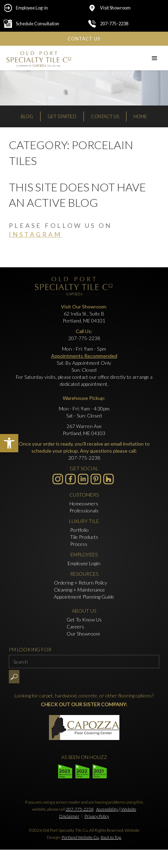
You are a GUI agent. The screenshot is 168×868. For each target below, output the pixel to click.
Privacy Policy (97, 816)
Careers (75, 627)
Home (140, 116)
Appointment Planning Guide (84, 597)
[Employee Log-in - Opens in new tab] (42, 8)
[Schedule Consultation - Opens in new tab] (42, 24)
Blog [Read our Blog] (27, 116)
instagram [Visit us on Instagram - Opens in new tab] (35, 234)
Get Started (62, 116)
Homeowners (84, 503)
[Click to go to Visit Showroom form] (126, 8)
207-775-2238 (80, 809)
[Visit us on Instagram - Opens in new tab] (58, 479)
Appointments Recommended (84, 356)
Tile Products (84, 537)
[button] (9, 443)
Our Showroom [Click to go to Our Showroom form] (83, 634)
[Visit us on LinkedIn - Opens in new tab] (83, 479)
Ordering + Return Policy (80, 583)
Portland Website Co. (80, 837)
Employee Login (84, 563)
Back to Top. (111, 837)
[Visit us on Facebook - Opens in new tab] (70, 479)
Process (79, 544)
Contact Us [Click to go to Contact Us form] (105, 116)
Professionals (84, 510)
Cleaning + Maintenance (79, 590)
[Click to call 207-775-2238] (126, 24)
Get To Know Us (84, 620)
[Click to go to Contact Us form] (84, 39)
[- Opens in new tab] (96, 479)
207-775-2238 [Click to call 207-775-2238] (84, 338)
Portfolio (79, 530)
